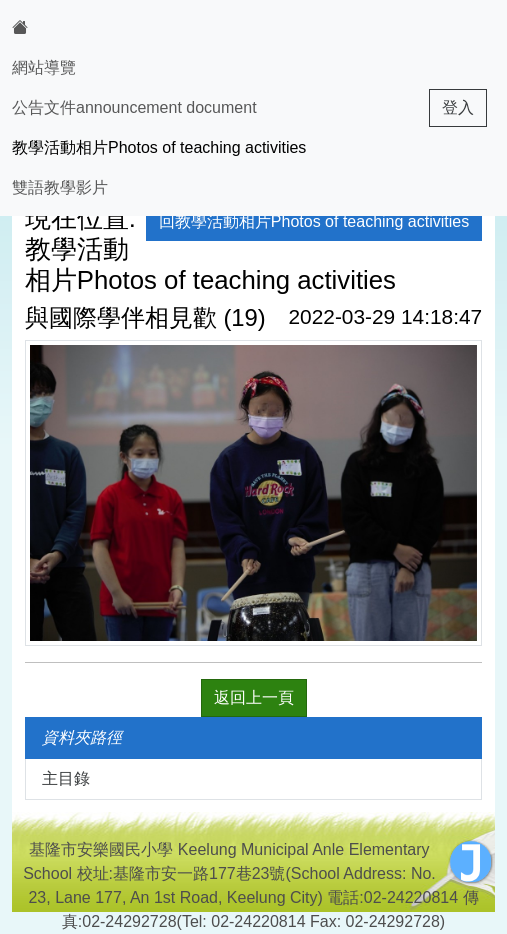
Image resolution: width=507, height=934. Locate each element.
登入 (458, 107)
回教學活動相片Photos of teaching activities (314, 221)
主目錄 (66, 778)
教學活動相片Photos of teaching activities (159, 147)
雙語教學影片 (60, 187)
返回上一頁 (254, 697)
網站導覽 (44, 67)
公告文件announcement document (134, 107)
